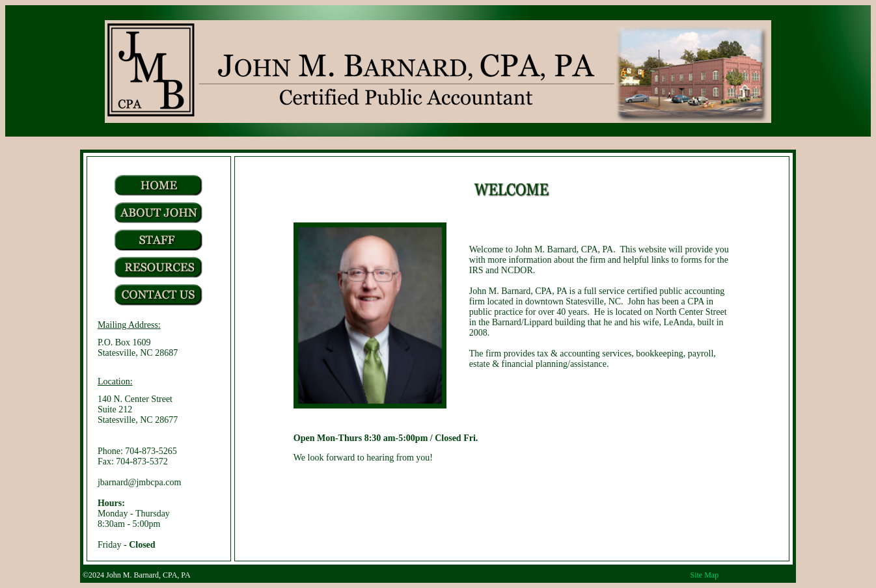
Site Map (705, 575)
